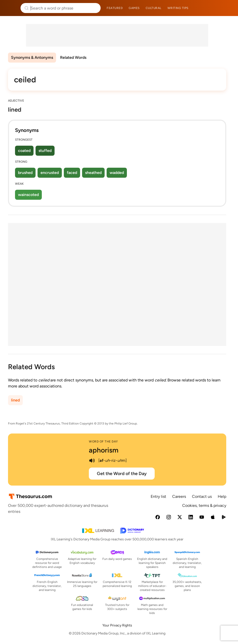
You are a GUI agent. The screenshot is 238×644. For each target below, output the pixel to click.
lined (15, 400)
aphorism (104, 450)
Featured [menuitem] (115, 8)
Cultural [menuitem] (154, 8)
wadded (117, 173)
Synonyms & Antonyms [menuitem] (32, 57)
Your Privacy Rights (117, 625)
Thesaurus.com (11, 8)
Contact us (202, 496)
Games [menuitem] (134, 8)
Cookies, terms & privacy (204, 505)
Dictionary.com (227, 8)
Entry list (158, 496)
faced (72, 173)
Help (222, 496)
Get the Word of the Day (122, 474)
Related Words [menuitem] (73, 57)
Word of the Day (103, 442)
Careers (179, 496)
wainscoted (28, 195)
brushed (25, 173)
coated (24, 151)
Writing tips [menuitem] (178, 8)
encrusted (50, 173)
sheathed (93, 173)
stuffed (45, 151)
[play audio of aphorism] (92, 461)
